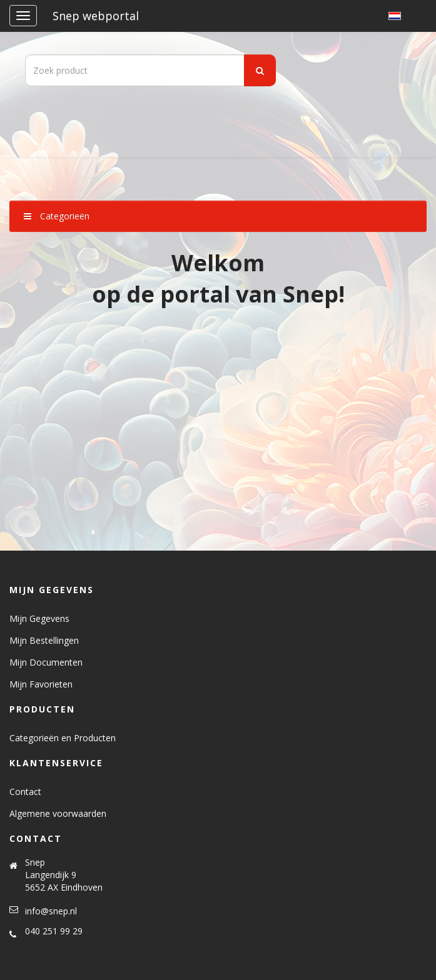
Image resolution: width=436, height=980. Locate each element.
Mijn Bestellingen (44, 640)
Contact (25, 792)
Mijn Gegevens (39, 618)
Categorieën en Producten (63, 738)
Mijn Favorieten (41, 684)
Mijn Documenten (46, 662)
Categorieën (57, 216)
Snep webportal (96, 16)
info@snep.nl (51, 911)
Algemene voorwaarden (58, 813)
